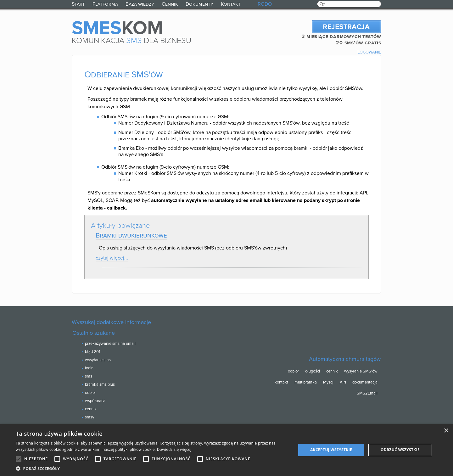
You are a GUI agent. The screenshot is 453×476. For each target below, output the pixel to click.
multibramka (306, 382)
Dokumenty (199, 4)
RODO (265, 4)
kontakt (281, 382)
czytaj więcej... (112, 258)
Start (78, 4)
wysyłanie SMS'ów (361, 371)
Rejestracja (346, 27)
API (343, 382)
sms (89, 376)
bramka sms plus (100, 384)
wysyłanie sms (98, 360)
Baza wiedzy (140, 4)
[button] (152, 468)
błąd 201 (92, 352)
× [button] (446, 431)
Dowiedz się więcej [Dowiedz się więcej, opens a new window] (174, 449)
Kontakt (231, 4)
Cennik (170, 4)
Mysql (328, 382)
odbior (90, 393)
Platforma (105, 4)
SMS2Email (367, 393)
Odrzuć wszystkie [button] (400, 450)
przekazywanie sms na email (110, 344)
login (89, 368)
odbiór (293, 371)
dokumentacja (365, 382)
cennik (91, 409)
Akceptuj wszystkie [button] (331, 450)
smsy (89, 417)
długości (313, 371)
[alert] (226, 450)
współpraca (95, 401)
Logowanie (369, 52)
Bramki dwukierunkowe (131, 235)
